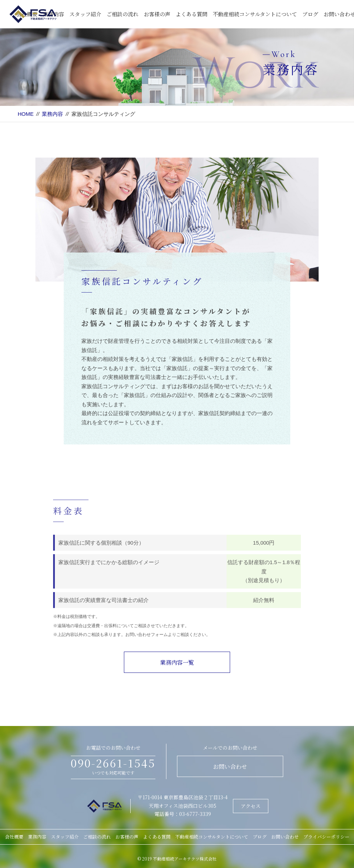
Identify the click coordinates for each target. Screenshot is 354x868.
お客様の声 (157, 14)
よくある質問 (192, 14)
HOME (26, 114)
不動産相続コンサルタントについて (255, 14)
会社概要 (14, 837)
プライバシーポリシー (326, 837)
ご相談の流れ (122, 14)
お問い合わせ (230, 767)
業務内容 (52, 114)
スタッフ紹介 (85, 14)
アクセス (251, 806)
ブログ (310, 14)
